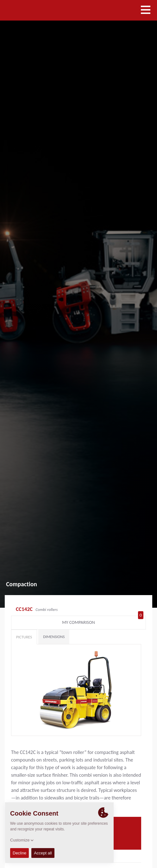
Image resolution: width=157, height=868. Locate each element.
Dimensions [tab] (54, 637)
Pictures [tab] (24, 637)
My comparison (103, 621)
